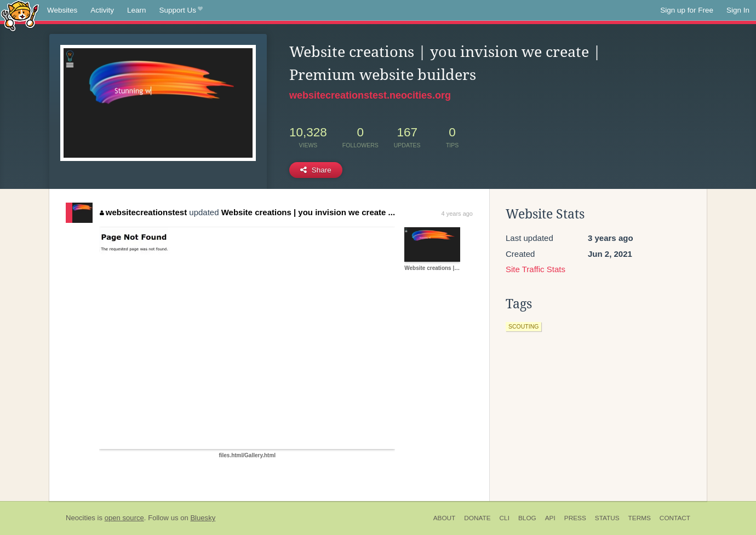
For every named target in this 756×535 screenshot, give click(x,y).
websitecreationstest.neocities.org (370, 95)
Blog (527, 518)
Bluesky (203, 518)
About (445, 518)
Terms (640, 518)
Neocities (81, 518)
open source (124, 518)
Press (575, 518)
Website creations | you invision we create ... (308, 212)
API (550, 518)
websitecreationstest (143, 212)
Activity (102, 10)
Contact (675, 518)
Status (607, 518)
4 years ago (457, 214)
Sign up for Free (687, 10)
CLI (505, 518)
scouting (523, 326)
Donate (477, 518)
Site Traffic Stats (535, 269)
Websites (62, 10)
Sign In (738, 10)
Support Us (181, 10)
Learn (137, 10)
